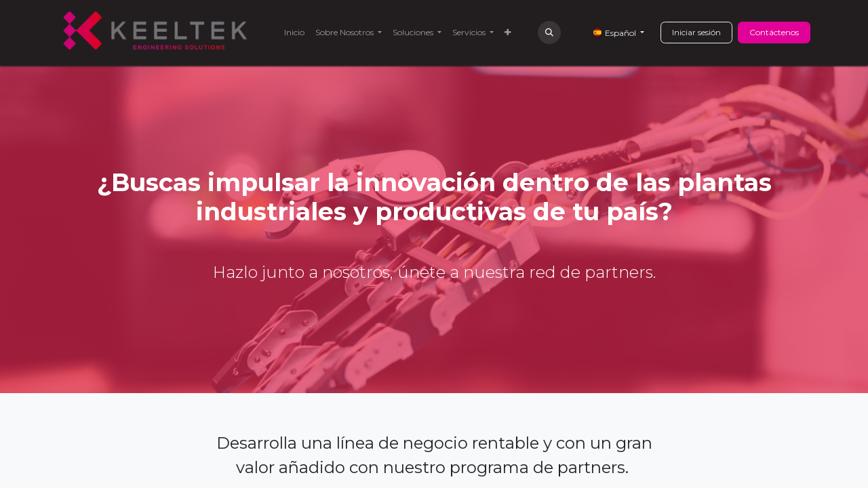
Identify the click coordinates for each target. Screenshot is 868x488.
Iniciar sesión (696, 32)
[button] (549, 33)
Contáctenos (774, 32)
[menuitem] (294, 33)
